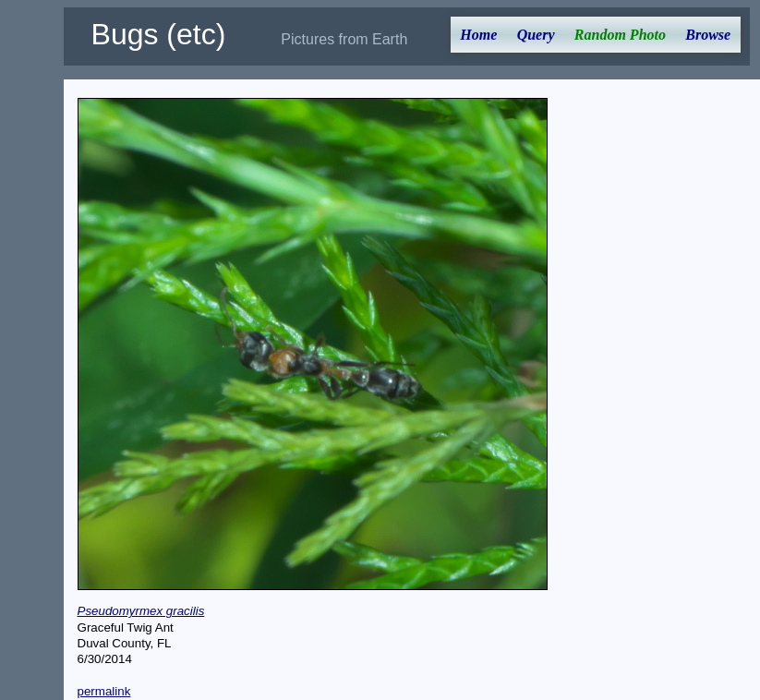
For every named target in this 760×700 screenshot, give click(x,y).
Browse (708, 35)
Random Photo (620, 35)
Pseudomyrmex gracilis (141, 611)
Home (478, 35)
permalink (104, 691)
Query (536, 35)
